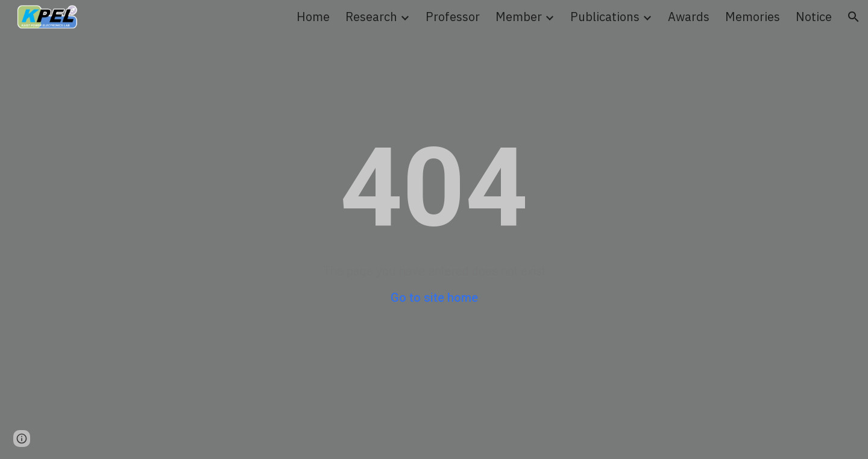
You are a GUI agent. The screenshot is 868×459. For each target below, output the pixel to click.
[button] (854, 17)
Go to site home (434, 298)
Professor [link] (453, 17)
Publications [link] (605, 17)
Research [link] (371, 17)
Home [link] (313, 17)
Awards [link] (689, 17)
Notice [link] (814, 17)
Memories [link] (753, 17)
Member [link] (519, 17)
